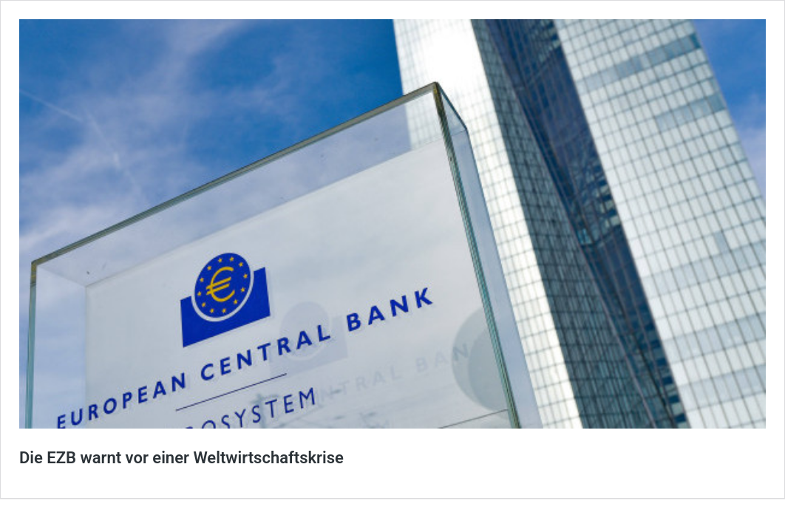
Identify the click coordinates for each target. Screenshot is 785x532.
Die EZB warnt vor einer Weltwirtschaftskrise (181, 458)
